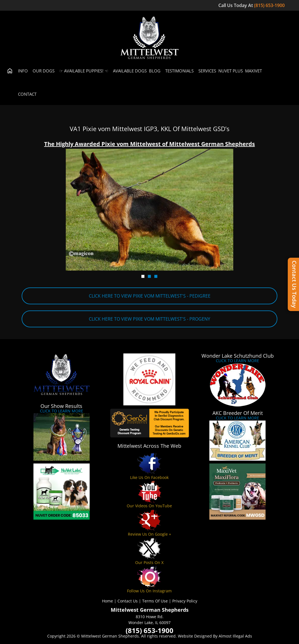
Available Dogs (129, 71)
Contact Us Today (294, 284)
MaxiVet (253, 71)
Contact (26, 94)
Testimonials (178, 71)
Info (22, 71)
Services (206, 71)
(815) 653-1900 (270, 5)
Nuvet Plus (231, 71)
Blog (155, 71)
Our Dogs (42, 71)
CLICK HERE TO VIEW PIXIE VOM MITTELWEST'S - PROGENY (149, 319)
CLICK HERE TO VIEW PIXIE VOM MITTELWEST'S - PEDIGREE (150, 296)
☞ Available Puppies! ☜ (82, 71)
